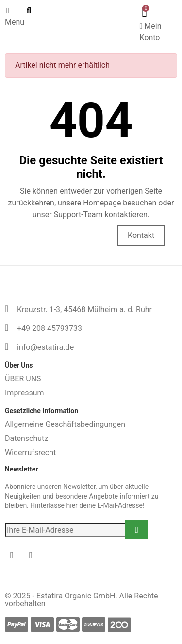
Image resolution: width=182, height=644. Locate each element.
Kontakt (141, 235)
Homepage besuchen (65, 235)
